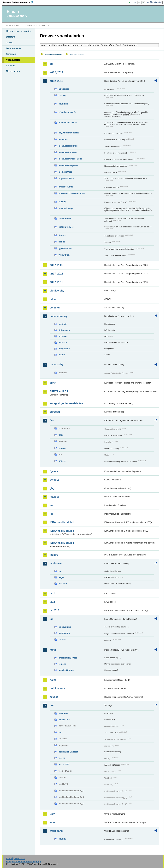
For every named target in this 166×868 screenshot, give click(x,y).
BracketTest (64, 720)
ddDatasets (64, 330)
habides (54, 497)
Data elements (14, 48)
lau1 (52, 593)
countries (63, 104)
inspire (54, 555)
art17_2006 (56, 265)
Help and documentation (19, 31)
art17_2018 (56, 282)
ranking (62, 202)
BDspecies (64, 89)
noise (53, 680)
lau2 (52, 602)
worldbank (56, 831)
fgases (54, 471)
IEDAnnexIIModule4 (62, 543)
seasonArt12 (65, 218)
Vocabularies (13, 60)
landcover (56, 563)
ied (51, 514)
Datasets (11, 37)
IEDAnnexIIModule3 (62, 531)
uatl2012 (63, 584)
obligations (64, 349)
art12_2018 (56, 81)
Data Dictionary (30, 25)
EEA (19, 2)
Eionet (19, 25)
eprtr (53, 383)
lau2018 (54, 610)
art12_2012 (56, 72)
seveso (54, 697)
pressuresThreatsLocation (72, 193)
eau (60, 732)
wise (52, 822)
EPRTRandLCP (59, 391)
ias (51, 505)
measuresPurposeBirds (70, 159)
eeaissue (63, 343)
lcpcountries (65, 627)
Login (134, 2)
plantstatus (64, 633)
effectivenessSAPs (68, 123)
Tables (9, 43)
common (55, 308)
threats (62, 235)
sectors (62, 640)
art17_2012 (56, 274)
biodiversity (57, 291)
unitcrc (62, 461)
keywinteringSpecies (69, 133)
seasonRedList (66, 227)
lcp (51, 619)
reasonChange (66, 208)
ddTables (63, 336)
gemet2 (54, 480)
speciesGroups (66, 670)
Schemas (11, 54)
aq (51, 64)
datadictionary (58, 316)
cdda (53, 299)
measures (63, 139)
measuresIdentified (68, 146)
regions (62, 664)
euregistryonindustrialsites (66, 403)
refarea (62, 448)
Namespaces (13, 71)
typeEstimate (65, 248)
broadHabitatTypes (68, 658)
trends (62, 242)
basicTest (63, 713)
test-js (62, 758)
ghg (52, 488)
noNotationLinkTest (68, 752)
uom (52, 814)
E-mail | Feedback (16, 858)
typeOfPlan (64, 255)
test (52, 705)
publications (57, 688)
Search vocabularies (53, 55)
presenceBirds (66, 187)
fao (52, 420)
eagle (61, 577)
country (62, 839)
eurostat (55, 412)
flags (61, 435)
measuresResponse (68, 165)
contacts (63, 324)
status (62, 355)
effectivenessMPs (67, 112)
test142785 (64, 764)
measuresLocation (68, 152)
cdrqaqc (63, 95)
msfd (53, 650)
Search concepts (77, 55)
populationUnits (66, 178)
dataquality (56, 365)
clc (60, 571)
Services (10, 66)
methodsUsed (65, 172)
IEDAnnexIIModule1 (62, 522)
